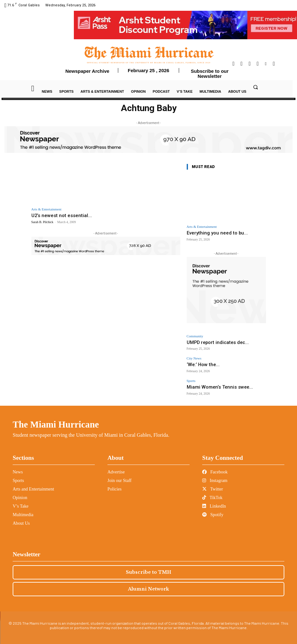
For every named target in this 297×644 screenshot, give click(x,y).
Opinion (20, 493)
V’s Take (21, 501)
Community (195, 335)
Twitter (213, 484)
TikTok (212, 493)
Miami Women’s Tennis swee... (211, 383)
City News (194, 356)
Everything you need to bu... (213, 233)
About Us (21, 518)
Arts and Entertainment (33, 484)
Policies (114, 484)
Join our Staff (119, 475)
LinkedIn (214, 501)
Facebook (215, 467)
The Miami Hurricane (56, 419)
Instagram (215, 475)
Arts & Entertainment (46, 209)
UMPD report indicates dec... (210, 341)
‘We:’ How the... (199, 362)
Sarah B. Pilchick (42, 221)
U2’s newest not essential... (57, 215)
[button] (255, 87)
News (18, 467)
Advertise (116, 467)
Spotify (213, 510)
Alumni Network (148, 584)
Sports (191, 377)
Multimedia (23, 510)
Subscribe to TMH (148, 567)
